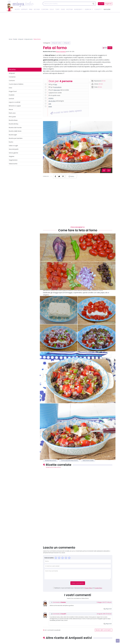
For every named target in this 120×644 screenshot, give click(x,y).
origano (51, 98)
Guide (63, 9)
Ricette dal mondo (15, 128)
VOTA (110, 48)
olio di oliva (52, 101)
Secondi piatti (14, 149)
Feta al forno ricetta (88, 461)
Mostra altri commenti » (104, 630)
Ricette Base (13, 120)
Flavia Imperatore (61, 52)
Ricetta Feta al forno (51, 461)
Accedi (101, 4)
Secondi (37, 9)
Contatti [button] (98, 9)
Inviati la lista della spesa (66, 112)
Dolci (52, 9)
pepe (50, 107)
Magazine (107, 9)
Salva (71, 176)
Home (10, 39)
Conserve (12, 77)
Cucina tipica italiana (16, 84)
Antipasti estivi (28, 39)
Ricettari (70, 9)
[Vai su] (118, 641)
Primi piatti (12, 117)
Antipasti (24, 9)
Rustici (11, 142)
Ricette (17, 9)
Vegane (12, 156)
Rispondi (108, 609)
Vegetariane (13, 160)
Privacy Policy (88, 588)
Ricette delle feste (15, 131)
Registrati (108, 4)
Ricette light (13, 135)
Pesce (11, 109)
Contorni (45, 9)
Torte (57, 9)
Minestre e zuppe (15, 106)
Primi (31, 9)
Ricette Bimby (14, 124)
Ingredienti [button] (78, 9)
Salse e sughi (13, 146)
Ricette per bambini (16, 138)
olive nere (57, 90)
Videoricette (13, 164)
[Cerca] (67, 4)
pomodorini (58, 87)
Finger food (13, 91)
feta (56, 85)
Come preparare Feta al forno (70, 461)
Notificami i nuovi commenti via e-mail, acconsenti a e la (78, 588)
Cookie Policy (98, 588)
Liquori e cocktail (14, 102)
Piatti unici (12, 113)
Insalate (12, 95)
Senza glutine (13, 153)
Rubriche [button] (88, 9)
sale (50, 104)
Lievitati (11, 99)
